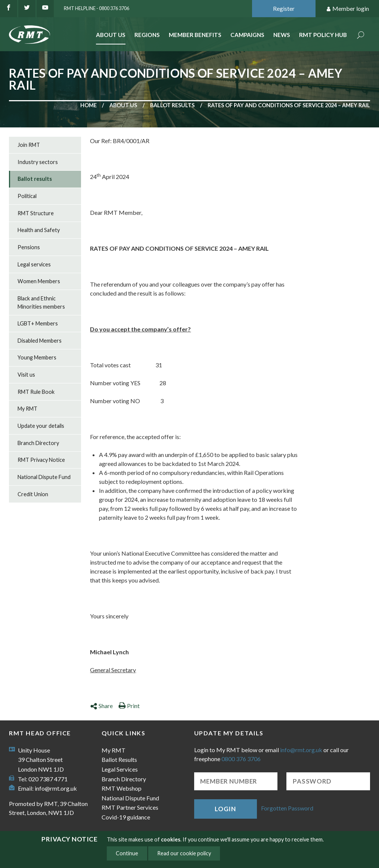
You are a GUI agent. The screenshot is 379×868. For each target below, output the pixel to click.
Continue (127, 853)
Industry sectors (38, 162)
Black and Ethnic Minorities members (41, 302)
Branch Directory (38, 443)
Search (361, 36)
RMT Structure (36, 213)
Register (284, 8)
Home (88, 105)
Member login (347, 9)
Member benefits (195, 35)
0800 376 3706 (241, 759)
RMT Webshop (122, 788)
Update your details (41, 426)
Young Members (37, 357)
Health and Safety (39, 230)
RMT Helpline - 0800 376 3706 (97, 8)
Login (225, 809)
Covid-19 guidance (126, 817)
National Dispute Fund (44, 477)
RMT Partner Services (130, 807)
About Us (111, 35)
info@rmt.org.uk (56, 788)
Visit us (26, 375)
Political (27, 196)
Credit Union (33, 494)
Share (101, 706)
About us (123, 105)
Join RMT (29, 145)
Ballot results (172, 105)
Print (129, 706)
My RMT (27, 409)
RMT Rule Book (36, 392)
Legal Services (120, 769)
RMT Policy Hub (323, 35)
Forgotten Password (287, 808)
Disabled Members (40, 341)
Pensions (29, 247)
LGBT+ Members (38, 323)
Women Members (39, 281)
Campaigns (247, 35)
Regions (147, 35)
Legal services (34, 264)
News (282, 35)
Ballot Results (119, 759)
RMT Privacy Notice (41, 460)
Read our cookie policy (184, 853)
